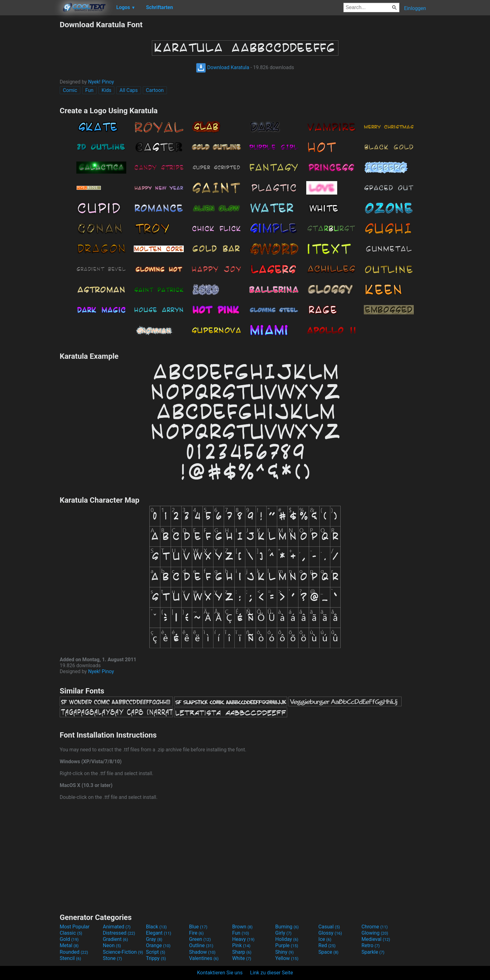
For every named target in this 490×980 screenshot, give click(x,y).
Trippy (156, 958)
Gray (154, 939)
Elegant (159, 933)
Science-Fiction (123, 952)
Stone (112, 958)
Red (327, 945)
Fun (89, 90)
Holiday (287, 939)
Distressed (119, 933)
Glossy (330, 933)
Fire (196, 933)
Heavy (243, 939)
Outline (201, 945)
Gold (69, 939)
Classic (71, 933)
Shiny (285, 952)
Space (328, 952)
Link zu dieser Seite (271, 973)
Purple (287, 945)
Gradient (115, 939)
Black (156, 927)
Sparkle (373, 952)
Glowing (375, 933)
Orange (158, 945)
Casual (329, 927)
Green (200, 939)
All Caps (129, 90)
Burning (287, 927)
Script (156, 952)
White (242, 958)
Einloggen (415, 8)
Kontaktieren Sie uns (220, 973)
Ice (325, 939)
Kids (106, 90)
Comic (70, 90)
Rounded (74, 952)
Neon (112, 945)
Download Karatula (222, 67)
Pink (241, 945)
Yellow (287, 958)
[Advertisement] (30, 114)
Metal (69, 945)
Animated (117, 927)
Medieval (376, 939)
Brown (242, 927)
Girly (283, 933)
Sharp (242, 952)
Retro (371, 945)
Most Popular (75, 927)
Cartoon (155, 90)
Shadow (202, 952)
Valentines (204, 958)
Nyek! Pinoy (101, 82)
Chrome (375, 927)
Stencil (70, 958)
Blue (198, 927)
